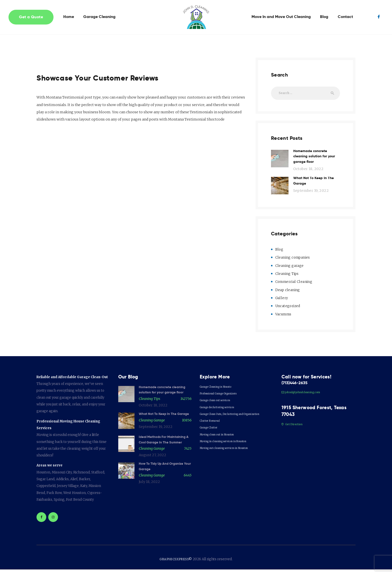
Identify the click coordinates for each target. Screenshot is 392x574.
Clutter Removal (213, 432)
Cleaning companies (293, 262)
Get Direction (294, 430)
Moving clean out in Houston (223, 446)
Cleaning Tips (287, 278)
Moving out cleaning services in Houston (232, 459)
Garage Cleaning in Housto (221, 391)
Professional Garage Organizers (225, 398)
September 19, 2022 (310, 197)
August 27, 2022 (152, 479)
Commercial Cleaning (294, 286)
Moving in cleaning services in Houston (231, 452)
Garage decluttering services (223, 411)
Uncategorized (288, 310)
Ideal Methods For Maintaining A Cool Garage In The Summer (165, 460)
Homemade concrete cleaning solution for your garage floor (316, 160)
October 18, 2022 (308, 174)
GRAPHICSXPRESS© (176, 563)
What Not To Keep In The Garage (316, 186)
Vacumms (284, 318)
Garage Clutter (211, 439)
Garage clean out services (220, 405)
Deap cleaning (288, 294)
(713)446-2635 (297, 388)
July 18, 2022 (149, 507)
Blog (279, 254)
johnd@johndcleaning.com (305, 398)
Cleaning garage (289, 270)
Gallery (282, 302)
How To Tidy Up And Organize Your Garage (165, 491)
